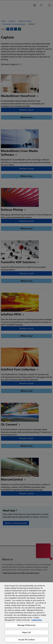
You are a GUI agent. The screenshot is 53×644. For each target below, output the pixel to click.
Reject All (27, 632)
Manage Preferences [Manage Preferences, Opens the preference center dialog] (27, 625)
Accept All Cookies (26, 640)
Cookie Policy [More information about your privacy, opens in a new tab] (37, 620)
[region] (26, 613)
